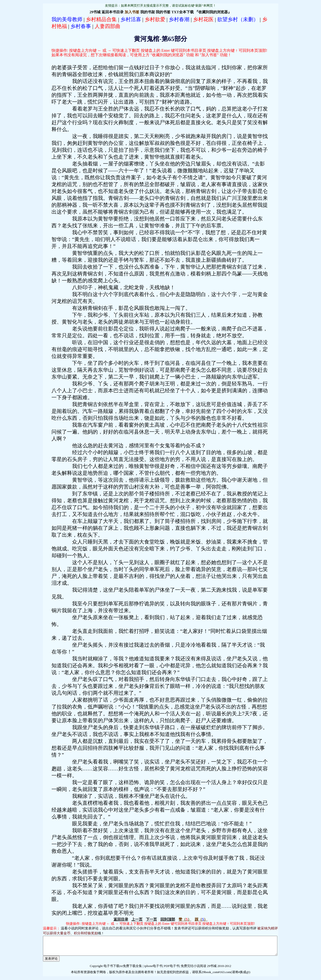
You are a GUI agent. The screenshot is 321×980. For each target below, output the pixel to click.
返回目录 (121, 919)
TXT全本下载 (183, 12)
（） (185, 919)
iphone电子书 (153, 970)
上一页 (137, 919)
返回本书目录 (113, 12)
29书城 (95, 12)
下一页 (151, 919)
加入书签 (132, 12)
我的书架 (148, 12)
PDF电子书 (172, 970)
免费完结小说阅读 (193, 970)
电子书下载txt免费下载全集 (123, 970)
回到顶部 (168, 919)
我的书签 (163, 12)
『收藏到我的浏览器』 (213, 12)
